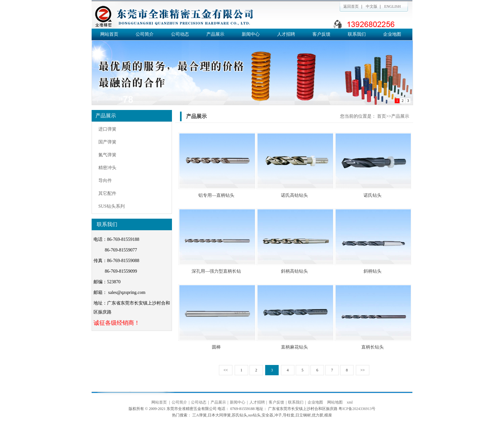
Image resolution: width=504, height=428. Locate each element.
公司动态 (180, 34)
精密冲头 (107, 168)
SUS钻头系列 (112, 206)
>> (363, 370)
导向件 (105, 181)
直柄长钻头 (373, 347)
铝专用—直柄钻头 (216, 195)
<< (226, 370)
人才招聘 (286, 34)
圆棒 (216, 347)
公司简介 (145, 34)
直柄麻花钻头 (294, 347)
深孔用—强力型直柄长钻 (216, 271)
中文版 (372, 6)
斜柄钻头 (373, 271)
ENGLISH (392, 6)
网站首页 (109, 34)
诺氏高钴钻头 (294, 195)
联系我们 (357, 34)
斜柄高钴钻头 (294, 271)
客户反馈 (321, 34)
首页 (382, 116)
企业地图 (392, 34)
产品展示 (215, 34)
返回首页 (351, 6)
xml (350, 402)
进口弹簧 (107, 129)
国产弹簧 (107, 142)
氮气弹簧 (107, 155)
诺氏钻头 (373, 195)
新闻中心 (251, 34)
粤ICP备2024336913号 (357, 409)
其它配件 (107, 193)
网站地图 (335, 402)
